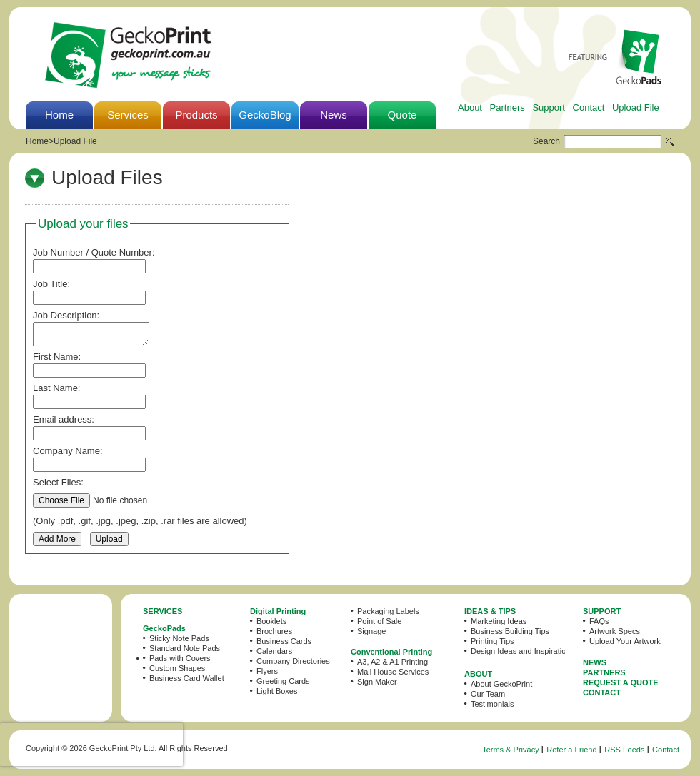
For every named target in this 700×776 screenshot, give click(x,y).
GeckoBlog (265, 115)
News (334, 115)
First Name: (57, 357)
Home (59, 115)
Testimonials (492, 704)
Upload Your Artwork (625, 641)
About (470, 107)
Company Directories (293, 661)
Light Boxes (277, 691)
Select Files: (58, 482)
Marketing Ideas (499, 621)
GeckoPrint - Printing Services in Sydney (128, 55)
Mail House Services (393, 672)
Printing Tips (492, 641)
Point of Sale (379, 621)
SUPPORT (602, 611)
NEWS (595, 662)
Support (549, 107)
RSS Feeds (624, 750)
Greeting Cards (283, 681)
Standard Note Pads (185, 648)
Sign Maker (377, 682)
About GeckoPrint (501, 684)
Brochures (274, 631)
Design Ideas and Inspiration (520, 651)
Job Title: (51, 284)
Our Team (488, 694)
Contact (589, 107)
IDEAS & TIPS (490, 611)
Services (128, 115)
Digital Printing (278, 611)
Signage (371, 631)
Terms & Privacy (510, 750)
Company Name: (68, 451)
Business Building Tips (510, 631)
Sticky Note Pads (179, 638)
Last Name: (56, 388)
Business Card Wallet (187, 678)
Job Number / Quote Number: (94, 252)
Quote (402, 115)
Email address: (64, 419)
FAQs (599, 621)
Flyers (267, 671)
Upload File (636, 107)
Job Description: (66, 315)
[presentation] (91, 745)
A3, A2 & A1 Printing (392, 662)
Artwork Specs (615, 631)
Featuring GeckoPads (615, 57)
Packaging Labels (388, 611)
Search (546, 141)
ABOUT (478, 674)
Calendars (274, 651)
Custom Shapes (177, 668)
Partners (507, 107)
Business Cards (284, 641)
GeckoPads (164, 628)
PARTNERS (604, 672)
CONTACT (602, 692)
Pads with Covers (180, 658)
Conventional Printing (391, 652)
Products (196, 115)
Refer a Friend (571, 750)
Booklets (271, 621)
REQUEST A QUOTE (621, 682)
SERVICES (162, 611)
